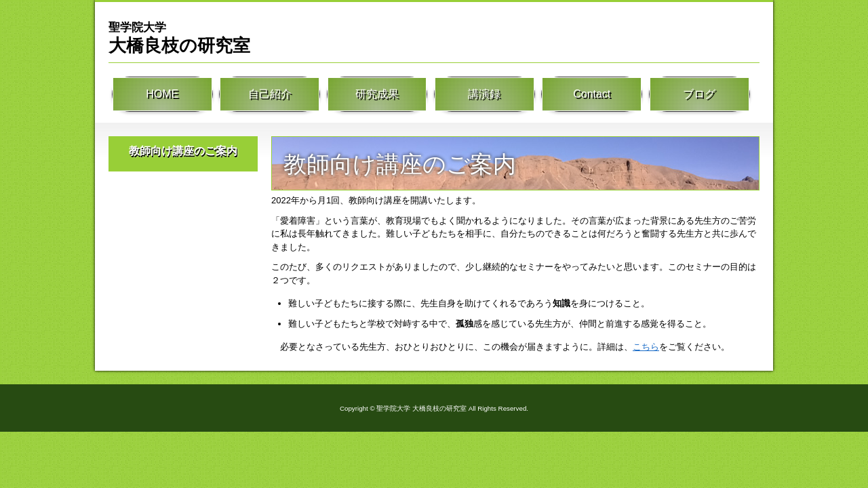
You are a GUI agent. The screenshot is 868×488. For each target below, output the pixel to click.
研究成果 (377, 95)
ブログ (699, 95)
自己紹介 (270, 95)
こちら (646, 347)
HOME (162, 95)
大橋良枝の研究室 (179, 37)
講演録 (484, 95)
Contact (592, 95)
